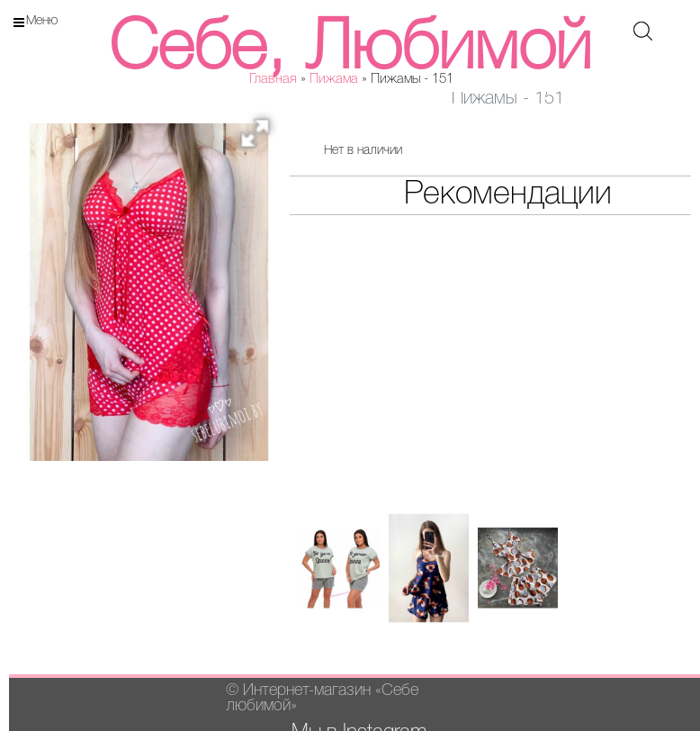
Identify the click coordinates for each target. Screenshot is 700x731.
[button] (261, 139)
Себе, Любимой (350, 50)
